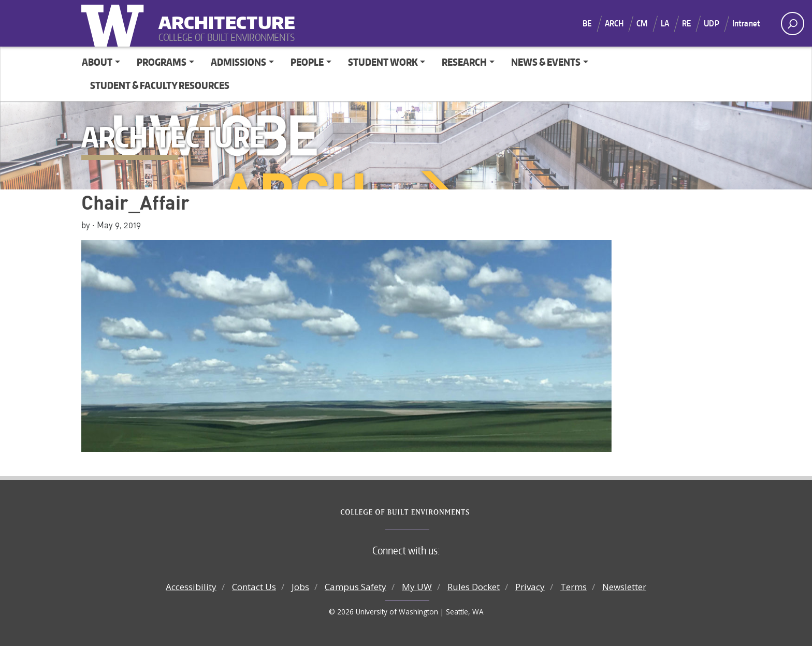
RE (686, 23)
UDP (711, 23)
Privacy (530, 587)
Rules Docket (474, 587)
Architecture (223, 16)
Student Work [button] (383, 62)
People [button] (307, 62)
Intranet (746, 23)
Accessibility (191, 587)
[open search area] (793, 24)
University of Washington (115, 23)
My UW (417, 587)
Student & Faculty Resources (160, 85)
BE (587, 23)
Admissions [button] (238, 62)
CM (642, 23)
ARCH (614, 23)
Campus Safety (356, 587)
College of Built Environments (427, 512)
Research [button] (464, 62)
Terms (574, 587)
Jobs (300, 587)
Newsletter (624, 587)
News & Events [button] (546, 62)
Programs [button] (162, 62)
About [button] (97, 62)
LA (665, 23)
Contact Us (254, 587)
